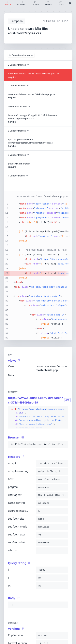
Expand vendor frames (21, 55)
